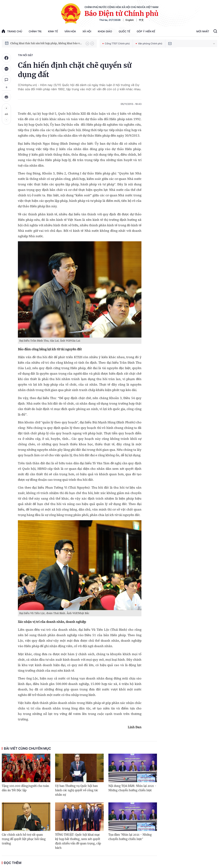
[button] (87, 43)
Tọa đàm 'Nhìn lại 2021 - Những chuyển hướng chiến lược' (130, 837)
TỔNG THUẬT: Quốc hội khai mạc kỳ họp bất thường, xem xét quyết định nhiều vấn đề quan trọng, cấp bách (78, 841)
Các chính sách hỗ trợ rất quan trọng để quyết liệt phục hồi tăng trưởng (24, 839)
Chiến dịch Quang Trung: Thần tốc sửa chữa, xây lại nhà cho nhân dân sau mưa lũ (46, 40)
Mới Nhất (203, 31)
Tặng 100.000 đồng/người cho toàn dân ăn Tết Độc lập (25, 788)
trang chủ (12, 31)
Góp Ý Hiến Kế (146, 31)
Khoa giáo (105, 31)
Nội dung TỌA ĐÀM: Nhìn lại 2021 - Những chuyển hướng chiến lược (132, 788)
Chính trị (35, 31)
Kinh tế (53, 31)
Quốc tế (124, 31)
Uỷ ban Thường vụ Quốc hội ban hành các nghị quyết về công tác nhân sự (77, 790)
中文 (141, 20)
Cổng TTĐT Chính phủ (116, 43)
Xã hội (87, 31)
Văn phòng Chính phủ (149, 43)
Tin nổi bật (25, 55)
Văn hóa (70, 31)
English (130, 20)
